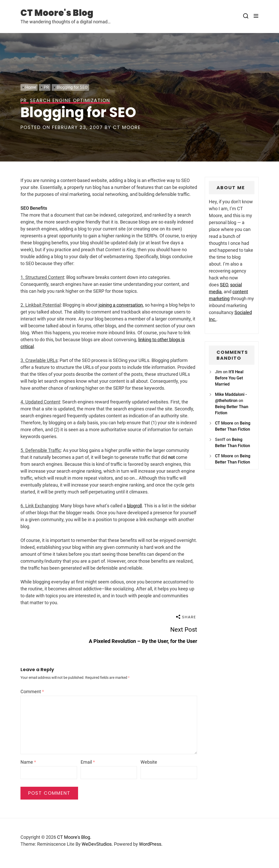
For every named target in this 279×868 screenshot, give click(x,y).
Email (88, 762)
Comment (32, 692)
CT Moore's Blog (57, 13)
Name (28, 762)
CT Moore (127, 127)
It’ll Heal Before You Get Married (229, 378)
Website (149, 762)
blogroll (134, 506)
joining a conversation (121, 305)
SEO (224, 285)
